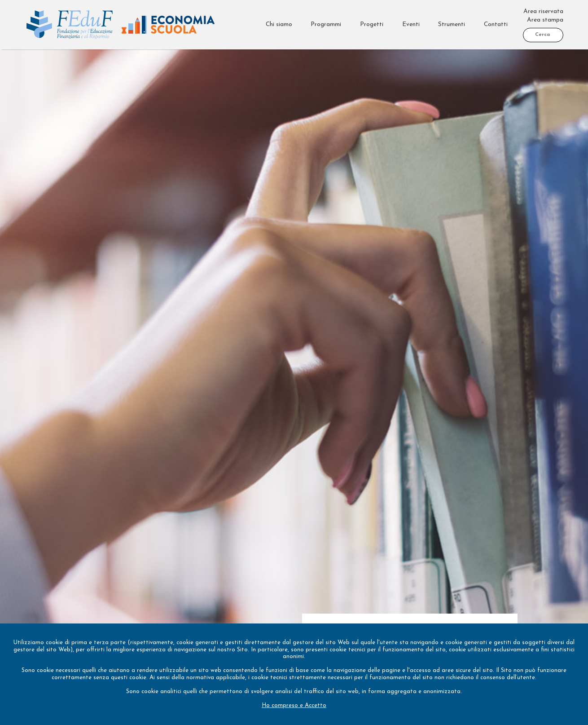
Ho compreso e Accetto (294, 705)
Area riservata (543, 11)
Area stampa (545, 20)
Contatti (496, 24)
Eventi (411, 24)
